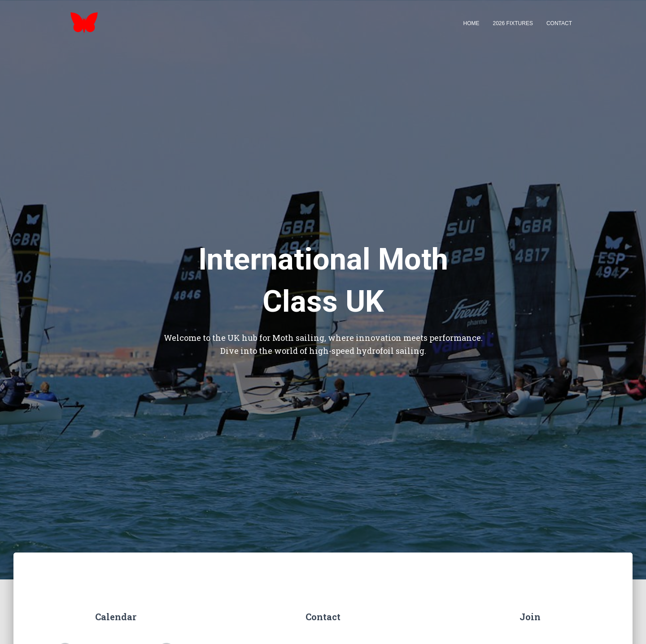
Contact (559, 23)
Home (471, 23)
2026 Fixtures (513, 23)
